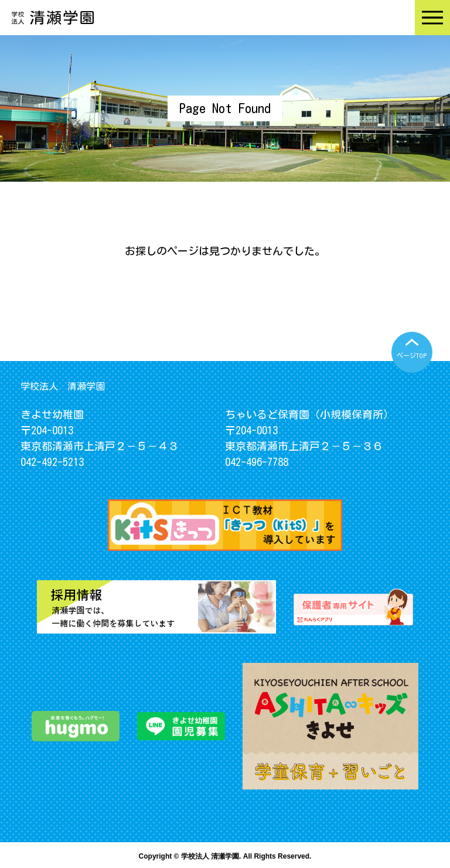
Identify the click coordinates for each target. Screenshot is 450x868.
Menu (432, 18)
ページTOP (412, 355)
